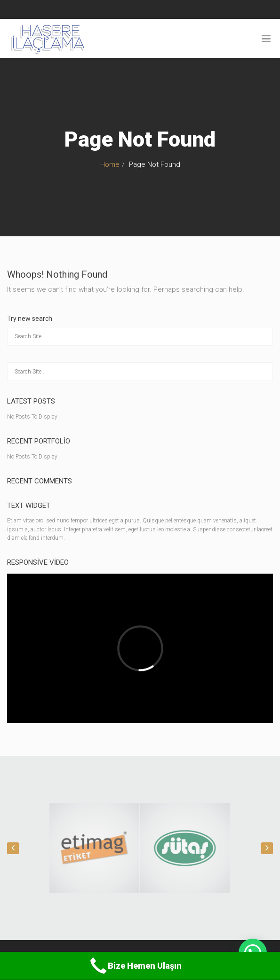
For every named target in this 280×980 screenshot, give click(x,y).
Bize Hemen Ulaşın (135, 966)
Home (110, 164)
